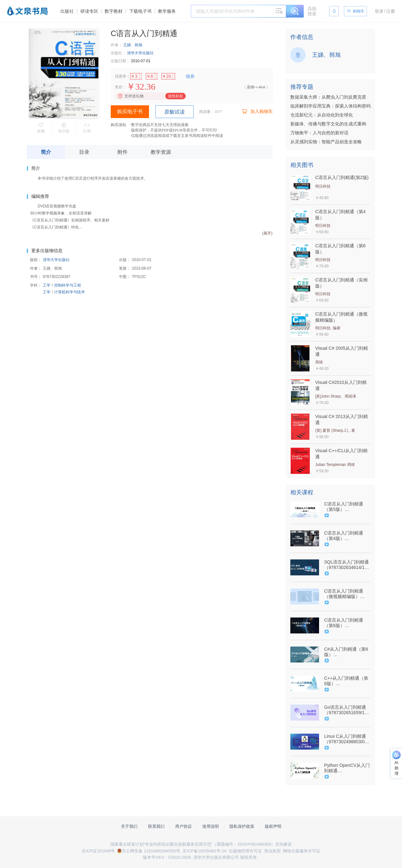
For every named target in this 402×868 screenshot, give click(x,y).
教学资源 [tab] (161, 152)
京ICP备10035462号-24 (204, 851)
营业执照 (272, 851)
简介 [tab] (46, 152)
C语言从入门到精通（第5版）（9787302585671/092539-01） (347, 507)
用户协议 (183, 826)
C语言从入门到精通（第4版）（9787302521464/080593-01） (347, 536)
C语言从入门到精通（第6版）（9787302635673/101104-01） (347, 623)
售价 (119, 87)
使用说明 (211, 826)
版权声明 (273, 826)
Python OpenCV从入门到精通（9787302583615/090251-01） (347, 768)
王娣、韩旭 (133, 45)
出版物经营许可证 (245, 851)
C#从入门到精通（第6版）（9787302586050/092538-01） (347, 652)
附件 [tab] (123, 152)
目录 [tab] (84, 152)
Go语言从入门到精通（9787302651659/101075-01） (347, 710)
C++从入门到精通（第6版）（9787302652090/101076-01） (347, 681)
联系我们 (156, 826)
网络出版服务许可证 (302, 851)
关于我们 (129, 826)
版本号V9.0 (153, 857)
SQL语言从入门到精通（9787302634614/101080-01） (347, 565)
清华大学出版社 (140, 53)
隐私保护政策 (242, 826)
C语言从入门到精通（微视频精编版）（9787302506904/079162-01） (347, 594)
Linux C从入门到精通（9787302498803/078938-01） (347, 739)
